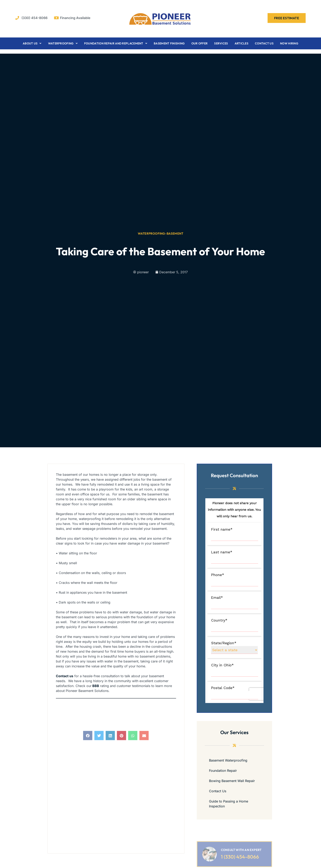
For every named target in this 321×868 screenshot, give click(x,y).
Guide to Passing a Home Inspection (229, 804)
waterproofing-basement (160, 233)
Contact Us (264, 43)
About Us (32, 43)
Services (221, 43)
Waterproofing (63, 43)
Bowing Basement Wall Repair (232, 781)
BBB (96, 686)
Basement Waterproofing (228, 760)
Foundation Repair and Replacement (116, 43)
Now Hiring (289, 43)
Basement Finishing (169, 43)
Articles (241, 43)
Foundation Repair (223, 771)
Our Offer (200, 43)
